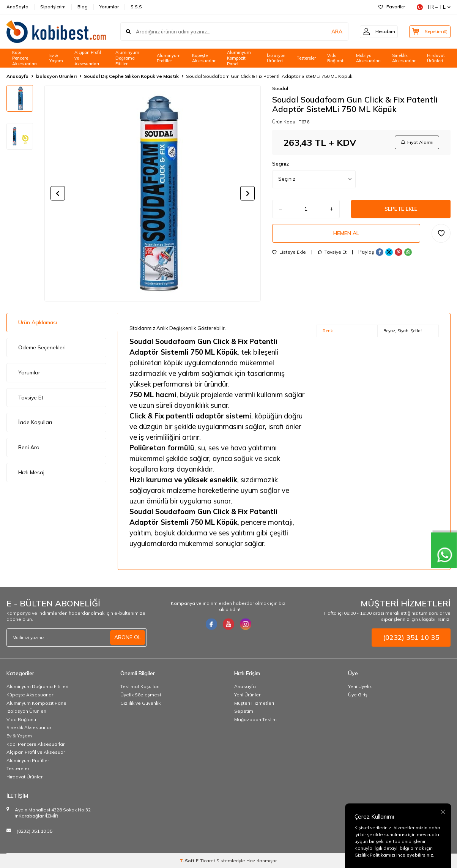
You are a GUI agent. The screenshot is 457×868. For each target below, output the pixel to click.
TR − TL (434, 7)
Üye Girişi (358, 695)
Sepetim (244, 711)
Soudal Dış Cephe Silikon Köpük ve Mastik (131, 76)
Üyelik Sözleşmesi (141, 695)
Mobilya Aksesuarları (368, 58)
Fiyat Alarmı (417, 142)
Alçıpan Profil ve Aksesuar (36, 752)
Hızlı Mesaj (31, 472)
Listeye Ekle (289, 253)
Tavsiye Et (332, 253)
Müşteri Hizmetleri (254, 703)
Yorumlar (109, 7)
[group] (153, 193)
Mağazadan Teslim (255, 719)
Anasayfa (17, 76)
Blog (83, 7)
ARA (332, 32)
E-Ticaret (206, 861)
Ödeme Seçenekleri (42, 347)
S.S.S (136, 7)
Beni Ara (29, 447)
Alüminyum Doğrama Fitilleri (127, 58)
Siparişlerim (53, 7)
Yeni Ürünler (247, 695)
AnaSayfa (17, 7)
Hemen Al (346, 234)
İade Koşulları (35, 422)
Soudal (280, 88)
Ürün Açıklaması (38, 322)
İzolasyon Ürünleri (276, 58)
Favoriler (392, 7)
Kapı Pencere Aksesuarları (24, 58)
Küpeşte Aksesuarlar (204, 58)
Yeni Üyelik (360, 686)
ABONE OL (128, 637)
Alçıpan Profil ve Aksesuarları (88, 58)
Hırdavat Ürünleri (436, 58)
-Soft (188, 861)
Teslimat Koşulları (140, 686)
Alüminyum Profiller (169, 58)
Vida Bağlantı (336, 58)
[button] (58, 193)
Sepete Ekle (401, 210)
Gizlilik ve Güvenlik (140, 703)
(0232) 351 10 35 (35, 831)
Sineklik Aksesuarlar (404, 58)
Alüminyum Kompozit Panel (239, 58)
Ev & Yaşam (56, 58)
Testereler (306, 58)
